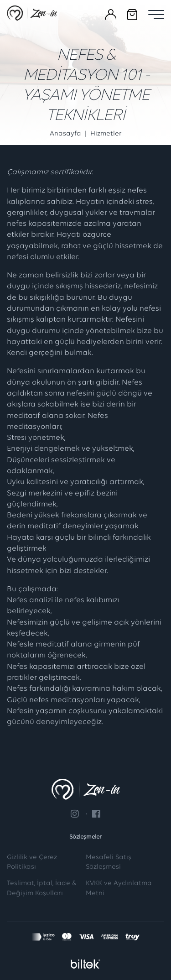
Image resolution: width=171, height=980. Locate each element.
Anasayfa (65, 134)
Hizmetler (106, 134)
